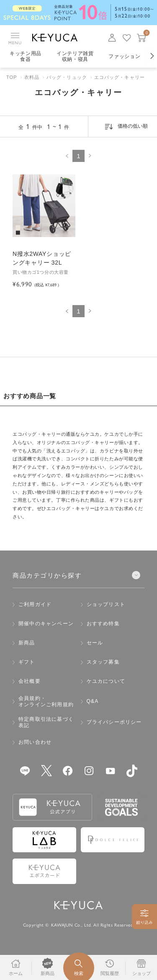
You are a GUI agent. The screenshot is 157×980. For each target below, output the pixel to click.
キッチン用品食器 (26, 56)
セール (95, 643)
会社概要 (30, 681)
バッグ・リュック (67, 77)
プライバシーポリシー (114, 722)
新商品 (27, 643)
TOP (12, 77)
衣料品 (32, 77)
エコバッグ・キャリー (120, 77)
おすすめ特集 (103, 624)
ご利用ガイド (35, 604)
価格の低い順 (133, 126)
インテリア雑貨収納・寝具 (75, 56)
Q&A (93, 701)
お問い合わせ (35, 742)
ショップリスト (106, 604)
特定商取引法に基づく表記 (46, 722)
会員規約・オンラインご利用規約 (46, 701)
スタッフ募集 (103, 662)
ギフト (27, 662)
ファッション (124, 56)
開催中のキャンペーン (46, 624)
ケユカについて (106, 681)
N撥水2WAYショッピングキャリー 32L (42, 258)
